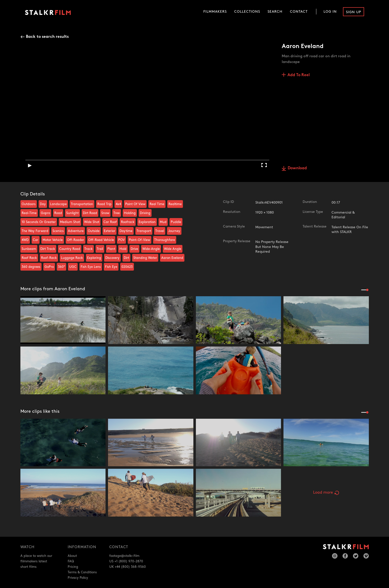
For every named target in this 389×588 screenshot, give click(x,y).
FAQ (71, 561)
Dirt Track (48, 249)
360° (61, 267)
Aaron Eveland (172, 258)
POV (121, 240)
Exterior (110, 231)
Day (43, 204)
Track (88, 249)
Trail (100, 249)
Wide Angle (173, 249)
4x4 (118, 204)
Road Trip (104, 204)
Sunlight (72, 213)
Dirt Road (90, 213)
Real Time (157, 204)
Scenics (58, 231)
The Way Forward (35, 231)
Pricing (73, 567)
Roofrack (128, 222)
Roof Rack (29, 258)
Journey (174, 231)
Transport (144, 231)
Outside (94, 231)
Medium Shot (70, 222)
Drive (134, 249)
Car (36, 240)
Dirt (126, 258)
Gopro (45, 213)
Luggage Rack (72, 258)
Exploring (94, 258)
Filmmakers (215, 12)
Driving (145, 213)
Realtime (175, 204)
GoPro (49, 267)
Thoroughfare (165, 240)
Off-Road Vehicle (101, 240)
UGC (73, 267)
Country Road (70, 249)
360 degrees (31, 267)
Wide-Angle (151, 249)
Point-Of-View (139, 240)
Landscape (58, 204)
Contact (299, 12)
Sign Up (354, 12)
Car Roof (110, 222)
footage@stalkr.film (124, 556)
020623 (127, 267)
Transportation (82, 204)
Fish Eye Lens (91, 267)
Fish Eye (111, 267)
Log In (330, 12)
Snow (105, 213)
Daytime (126, 231)
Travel (160, 231)
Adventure (76, 231)
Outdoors (29, 204)
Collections (247, 12)
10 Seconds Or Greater (39, 222)
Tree (117, 213)
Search (275, 12)
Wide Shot (92, 222)
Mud (163, 222)
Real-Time (29, 213)
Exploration (147, 222)
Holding (130, 213)
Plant (111, 249)
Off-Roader (76, 240)
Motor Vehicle (53, 240)
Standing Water (145, 258)
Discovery (112, 258)
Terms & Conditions (82, 572)
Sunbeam (29, 249)
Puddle (176, 222)
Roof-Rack (49, 258)
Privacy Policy (78, 578)
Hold (123, 249)
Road (58, 213)
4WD (25, 240)
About (72, 556)
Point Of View (135, 204)
